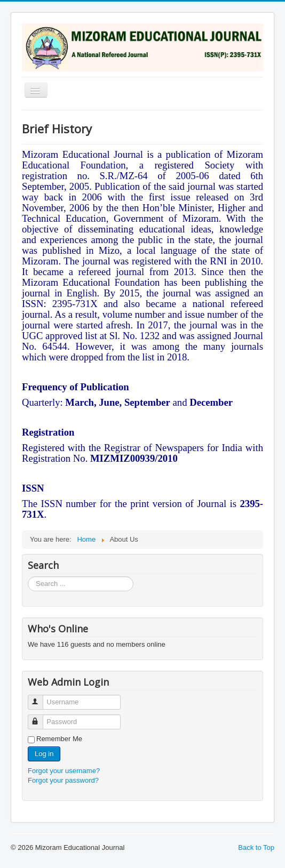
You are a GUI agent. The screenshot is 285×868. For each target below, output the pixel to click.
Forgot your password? (63, 780)
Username (40, 698)
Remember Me (59, 739)
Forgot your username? (64, 771)
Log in (44, 754)
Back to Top (256, 847)
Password (40, 717)
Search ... (28, 577)
